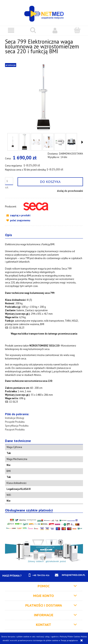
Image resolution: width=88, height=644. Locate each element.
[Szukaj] (33, 30)
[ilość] (9, 181)
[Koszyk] (77, 30)
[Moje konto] (55, 30)
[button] (11, 30)
